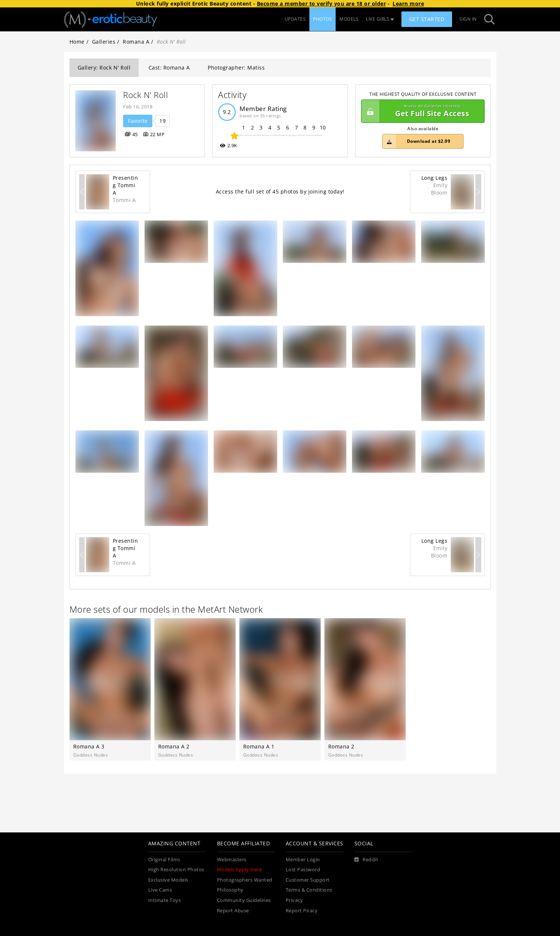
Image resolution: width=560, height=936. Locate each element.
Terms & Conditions (309, 890)
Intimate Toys (165, 900)
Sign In (468, 19)
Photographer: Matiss (236, 68)
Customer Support (308, 880)
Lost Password (303, 870)
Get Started (427, 19)
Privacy (294, 900)
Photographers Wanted (245, 880)
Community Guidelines (244, 900)
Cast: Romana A (169, 68)
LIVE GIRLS (380, 19)
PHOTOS (323, 19)
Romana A (136, 42)
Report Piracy (302, 911)
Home (77, 42)
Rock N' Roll (145, 95)
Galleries (104, 42)
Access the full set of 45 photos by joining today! (280, 191)
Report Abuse (233, 911)
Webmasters (232, 860)
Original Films (164, 860)
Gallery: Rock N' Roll (104, 68)
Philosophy (230, 890)
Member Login (303, 860)
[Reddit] (366, 860)
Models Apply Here (240, 870)
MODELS (349, 19)
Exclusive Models (168, 880)
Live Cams (160, 890)
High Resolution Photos (176, 870)
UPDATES (295, 19)
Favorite (138, 121)
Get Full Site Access (421, 111)
